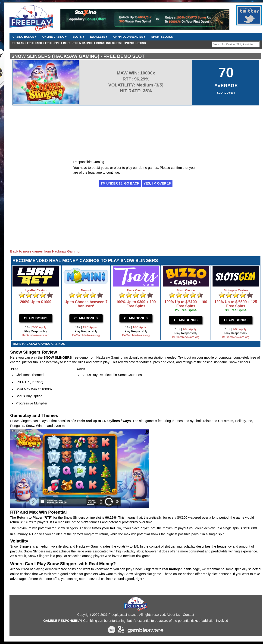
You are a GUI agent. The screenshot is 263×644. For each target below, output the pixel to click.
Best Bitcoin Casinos (78, 43)
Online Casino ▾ (55, 37)
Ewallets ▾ (99, 37)
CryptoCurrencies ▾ (129, 37)
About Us (173, 615)
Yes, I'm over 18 (157, 183)
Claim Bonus (36, 318)
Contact (188, 615)
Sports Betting (135, 43)
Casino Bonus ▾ (24, 37)
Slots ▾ (78, 37)
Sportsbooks (162, 37)
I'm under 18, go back (120, 183)
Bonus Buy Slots (109, 43)
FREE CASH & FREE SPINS (44, 43)
